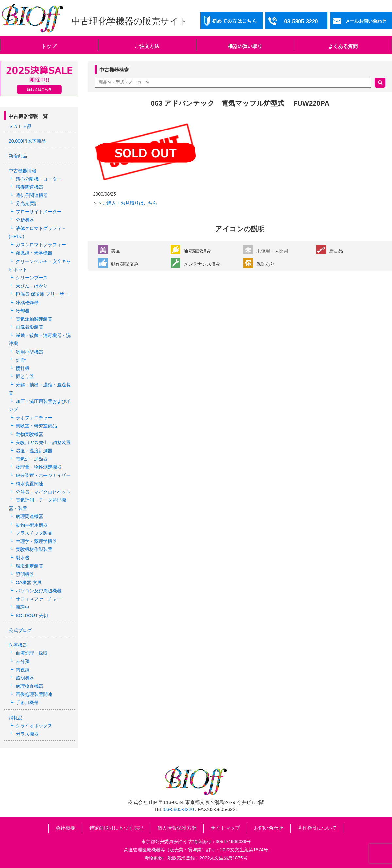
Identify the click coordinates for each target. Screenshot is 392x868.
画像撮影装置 (29, 327)
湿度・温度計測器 (34, 451)
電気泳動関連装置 (34, 319)
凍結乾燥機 (27, 303)
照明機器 (25, 574)
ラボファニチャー (34, 418)
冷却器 (23, 311)
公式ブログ (20, 630)
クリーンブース (32, 278)
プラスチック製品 (34, 533)
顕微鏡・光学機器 (34, 253)
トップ (49, 46)
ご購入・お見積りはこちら (130, 203)
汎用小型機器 (29, 352)
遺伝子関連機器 (32, 195)
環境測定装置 (29, 566)
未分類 (23, 661)
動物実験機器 (29, 434)
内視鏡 (23, 670)
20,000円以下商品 (27, 141)
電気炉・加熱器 (32, 459)
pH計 (21, 360)
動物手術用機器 (32, 525)
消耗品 (16, 718)
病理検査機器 (29, 686)
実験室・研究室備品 (36, 426)
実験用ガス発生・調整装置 (43, 443)
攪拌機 (23, 368)
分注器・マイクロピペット (43, 492)
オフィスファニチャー (39, 599)
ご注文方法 (147, 46)
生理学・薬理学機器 (36, 541)
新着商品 (18, 156)
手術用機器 (27, 703)
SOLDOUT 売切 (32, 616)
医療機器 (18, 645)
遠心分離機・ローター (39, 179)
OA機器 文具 (29, 582)
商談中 (23, 607)
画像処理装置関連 (34, 694)
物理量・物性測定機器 (39, 467)
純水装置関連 (29, 484)
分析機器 (25, 220)
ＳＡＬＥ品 (20, 126)
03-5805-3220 (179, 809)
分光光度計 (27, 203)
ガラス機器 (27, 734)
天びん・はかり (32, 286)
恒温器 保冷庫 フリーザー (42, 294)
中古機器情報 (23, 171)
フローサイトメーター (39, 212)
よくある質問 (343, 46)
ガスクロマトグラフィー (41, 245)
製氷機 (23, 558)
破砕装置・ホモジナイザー (43, 475)
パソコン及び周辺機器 (39, 591)
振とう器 (25, 376)
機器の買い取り (245, 46)
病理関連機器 (29, 516)
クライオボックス (34, 726)
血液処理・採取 (32, 653)
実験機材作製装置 (34, 549)
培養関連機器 (29, 187)
